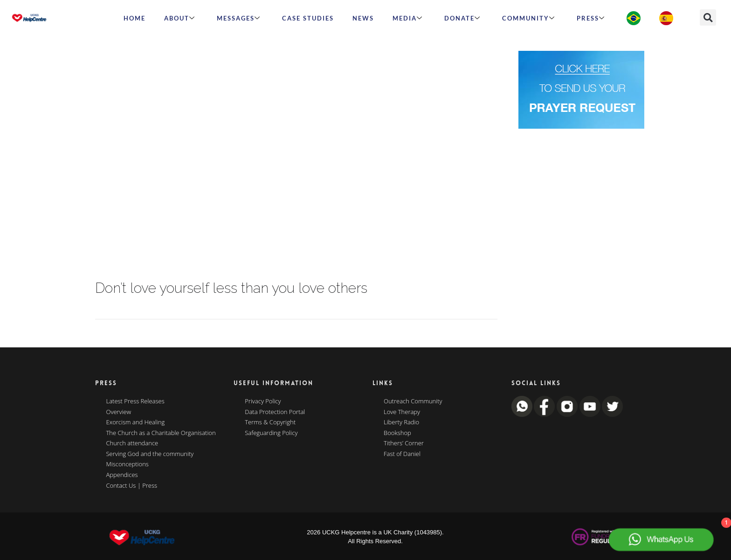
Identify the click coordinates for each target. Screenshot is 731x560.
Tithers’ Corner (404, 443)
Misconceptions (128, 464)
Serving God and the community (150, 454)
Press (591, 18)
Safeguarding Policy (271, 433)
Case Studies (308, 18)
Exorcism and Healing (136, 422)
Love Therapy (402, 412)
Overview (119, 412)
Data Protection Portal (275, 412)
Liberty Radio (401, 422)
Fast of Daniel (402, 454)
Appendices (122, 475)
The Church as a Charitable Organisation (161, 433)
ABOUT (180, 18)
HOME (134, 18)
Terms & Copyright (270, 422)
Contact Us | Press (132, 486)
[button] (708, 17)
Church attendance (132, 443)
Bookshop (397, 433)
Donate (462, 18)
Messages (239, 18)
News (363, 18)
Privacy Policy (263, 401)
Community (529, 18)
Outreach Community (413, 401)
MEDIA (408, 18)
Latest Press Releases (135, 401)
